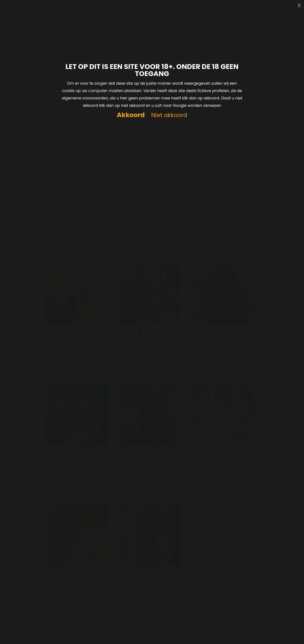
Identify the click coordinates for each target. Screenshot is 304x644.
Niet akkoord (169, 115)
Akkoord (131, 115)
